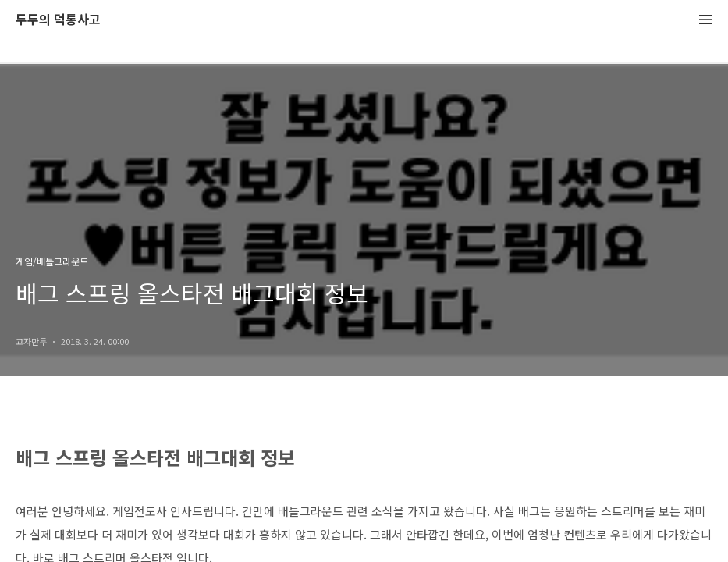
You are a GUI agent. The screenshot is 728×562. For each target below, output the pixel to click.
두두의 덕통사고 (58, 20)
